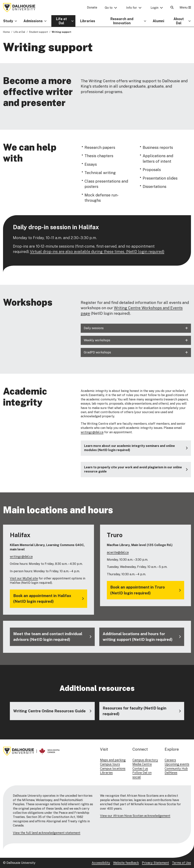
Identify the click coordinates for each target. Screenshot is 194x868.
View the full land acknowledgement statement (47, 833)
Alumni (158, 21)
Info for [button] (132, 8)
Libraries (88, 21)
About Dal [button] (179, 21)
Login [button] (154, 8)
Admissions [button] (33, 21)
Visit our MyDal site (24, 578)
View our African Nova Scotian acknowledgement (135, 816)
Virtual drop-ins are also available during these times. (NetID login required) (97, 252)
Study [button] (8, 21)
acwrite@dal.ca (118, 552)
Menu (185, 7)
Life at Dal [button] (61, 21)
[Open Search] (172, 7)
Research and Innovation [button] (122, 21)
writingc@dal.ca (92, 432)
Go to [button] (109, 8)
